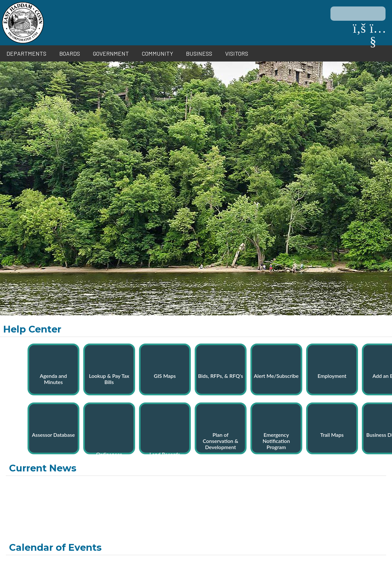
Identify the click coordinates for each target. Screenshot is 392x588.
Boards (70, 53)
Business (199, 53)
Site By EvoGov (196, 579)
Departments (26, 53)
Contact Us (60, 566)
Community (157, 53)
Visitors (237, 53)
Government (111, 53)
